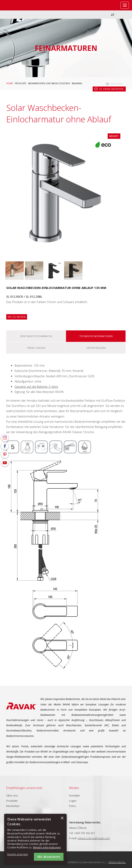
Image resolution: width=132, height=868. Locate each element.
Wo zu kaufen (17, 317)
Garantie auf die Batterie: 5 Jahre (36, 387)
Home (10, 83)
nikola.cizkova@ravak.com (94, 838)
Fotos (72, 806)
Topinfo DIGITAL (117, 862)
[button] (19, 855)
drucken (116, 84)
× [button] (62, 818)
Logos (73, 801)
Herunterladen (96, 348)
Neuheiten (13, 806)
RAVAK (16, 5)
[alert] (35, 839)
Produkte (21, 83)
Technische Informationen (96, 336)
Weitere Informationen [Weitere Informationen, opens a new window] (47, 847)
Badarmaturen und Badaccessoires (49, 83)
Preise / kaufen (36, 348)
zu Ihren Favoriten (111, 89)
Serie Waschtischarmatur (36, 336)
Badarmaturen (80, 83)
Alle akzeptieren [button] (49, 857)
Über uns (12, 795)
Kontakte (75, 795)
